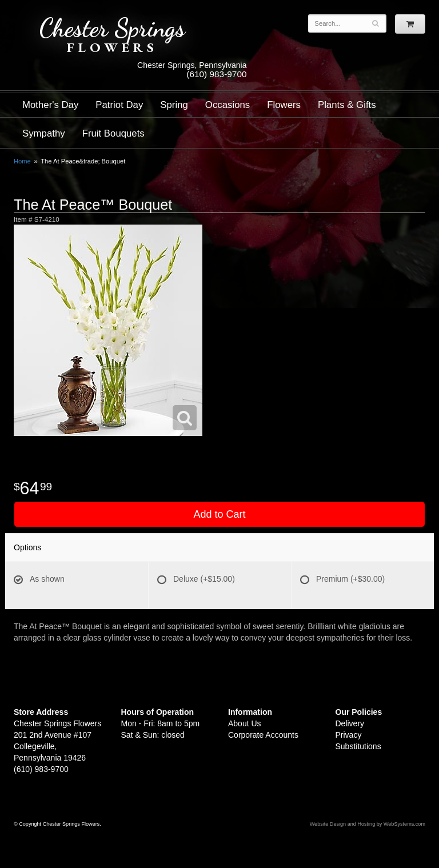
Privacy (349, 735)
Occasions (228, 105)
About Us (245, 723)
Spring (174, 105)
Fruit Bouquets (113, 133)
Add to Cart (219, 514)
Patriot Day (119, 105)
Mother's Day (50, 105)
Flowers (284, 105)
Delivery (350, 723)
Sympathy (44, 133)
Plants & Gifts (347, 105)
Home (22, 161)
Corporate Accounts (263, 735)
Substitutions (358, 746)
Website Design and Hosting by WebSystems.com (368, 824)
